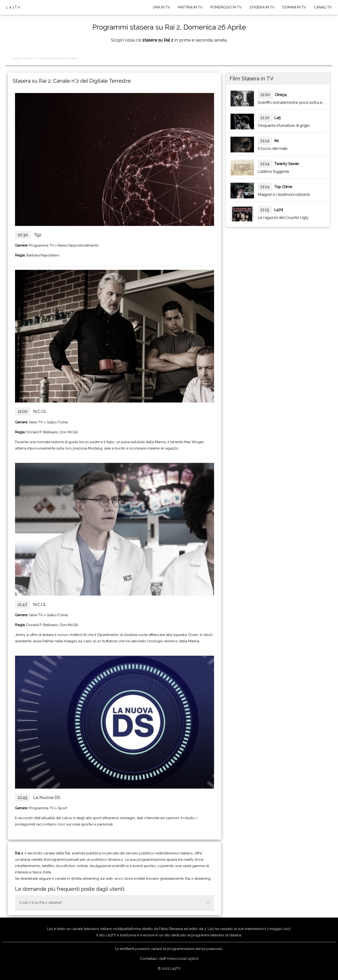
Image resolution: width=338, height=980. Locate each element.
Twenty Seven (287, 164)
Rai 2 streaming (198, 879)
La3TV (14, 7)
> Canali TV (29, 58)
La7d (278, 210)
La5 (277, 118)
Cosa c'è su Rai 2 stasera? (115, 903)
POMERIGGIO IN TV (226, 7)
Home (16, 58)
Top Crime (283, 187)
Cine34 (281, 95)
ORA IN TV (161, 7)
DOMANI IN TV (294, 7)
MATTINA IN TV (190, 7)
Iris (277, 141)
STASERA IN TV (262, 7)
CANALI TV (323, 7)
